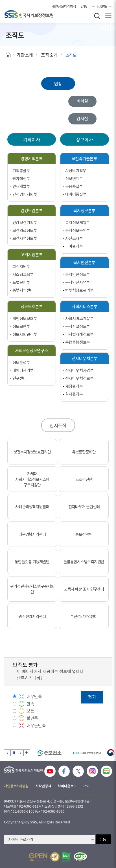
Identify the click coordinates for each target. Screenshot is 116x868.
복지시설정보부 (78, 326)
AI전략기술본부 (84, 158)
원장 (58, 84)
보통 (30, 711)
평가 (92, 697)
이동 (103, 839)
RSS (87, 786)
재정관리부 (74, 386)
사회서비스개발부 (79, 318)
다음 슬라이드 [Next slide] (20, 753)
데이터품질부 (76, 194)
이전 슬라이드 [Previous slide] (7, 753)
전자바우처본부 (85, 358)
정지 (14, 753)
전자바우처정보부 (79, 378)
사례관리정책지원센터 (32, 507)
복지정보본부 (84, 210)
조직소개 (49, 55)
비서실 (82, 101)
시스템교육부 (23, 274)
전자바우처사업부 (79, 370)
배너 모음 (27, 753)
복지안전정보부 (78, 274)
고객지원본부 (32, 254)
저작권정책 (43, 786)
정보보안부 (21, 326)
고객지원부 (21, 266)
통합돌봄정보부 (78, 342)
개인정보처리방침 (64, 6)
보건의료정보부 (25, 230)
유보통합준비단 (84, 452)
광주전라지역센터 (32, 616)
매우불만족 (36, 725)
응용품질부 (74, 186)
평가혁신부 (21, 178)
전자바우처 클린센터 (84, 507)
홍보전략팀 (84, 534)
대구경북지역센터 (32, 534)
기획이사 (31, 139)
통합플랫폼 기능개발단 (32, 562)
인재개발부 (21, 186)
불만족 (32, 718)
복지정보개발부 (78, 222)
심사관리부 (74, 394)
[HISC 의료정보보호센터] (87, 753)
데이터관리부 (23, 370)
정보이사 (84, 139)
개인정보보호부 (25, 318)
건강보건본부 (32, 210)
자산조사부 (74, 238)
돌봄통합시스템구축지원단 (84, 562)
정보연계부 (74, 178)
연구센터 (19, 378)
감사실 (82, 118)
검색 (97, 16)
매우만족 (34, 696)
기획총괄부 (21, 170)
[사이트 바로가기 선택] (50, 839)
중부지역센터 (23, 290)
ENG (84, 6)
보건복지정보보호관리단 (32, 452)
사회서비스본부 (85, 306)
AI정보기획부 (76, 170)
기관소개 (25, 55)
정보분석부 (21, 362)
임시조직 (58, 425)
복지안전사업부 (78, 282)
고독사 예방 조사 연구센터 (84, 589)
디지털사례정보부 (79, 334)
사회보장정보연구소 (31, 350)
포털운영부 (21, 282)
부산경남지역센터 (84, 616)
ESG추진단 (84, 479)
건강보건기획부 (25, 222)
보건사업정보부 (25, 238)
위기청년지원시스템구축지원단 (32, 589)
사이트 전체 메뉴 (108, 16)
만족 (30, 704)
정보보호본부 (32, 306)
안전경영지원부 (25, 194)
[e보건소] (49, 753)
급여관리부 (74, 246)
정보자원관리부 (25, 334)
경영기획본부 (32, 158)
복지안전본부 (84, 262)
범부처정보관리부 (79, 290)
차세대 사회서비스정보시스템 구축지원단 (32, 479)
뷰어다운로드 (67, 786)
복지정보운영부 (78, 230)
